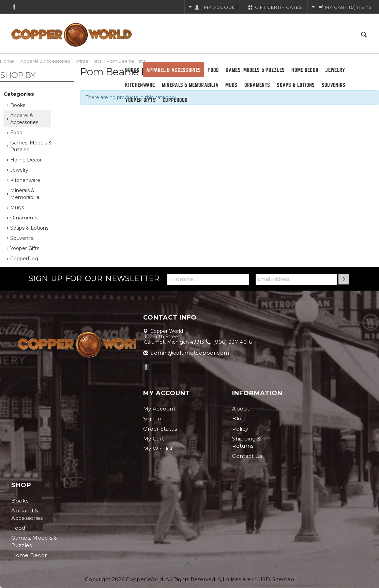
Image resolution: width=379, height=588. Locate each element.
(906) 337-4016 (229, 342)
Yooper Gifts (140, 100)
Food (213, 70)
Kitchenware (140, 85)
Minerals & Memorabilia (190, 85)
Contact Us (247, 456)
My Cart (154, 439)
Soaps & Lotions (296, 85)
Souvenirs (334, 85)
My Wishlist (158, 448)
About (241, 409)
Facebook (14, 7)
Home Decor (305, 70)
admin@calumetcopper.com (187, 353)
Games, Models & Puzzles (255, 70)
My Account (159, 409)
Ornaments (257, 85)
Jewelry (335, 70)
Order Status (160, 429)
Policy (240, 429)
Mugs (231, 85)
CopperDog (175, 100)
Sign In (152, 419)
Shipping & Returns (246, 442)
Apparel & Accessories (173, 70)
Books (132, 70)
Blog (238, 419)
